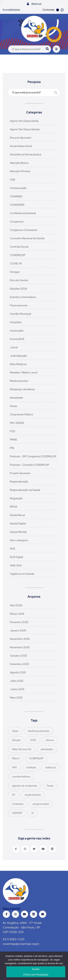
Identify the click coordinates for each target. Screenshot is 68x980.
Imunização (17, 331)
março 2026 (17, 614)
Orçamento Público (22, 414)
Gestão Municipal (20, 314)
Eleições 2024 (18, 289)
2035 (33, 740)
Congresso (17, 222)
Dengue (15, 272)
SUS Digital (17, 557)
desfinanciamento (39, 731)
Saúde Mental (18, 532)
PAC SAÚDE (17, 423)
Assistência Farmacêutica (25, 154)
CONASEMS (17, 205)
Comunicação (18, 188)
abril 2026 (16, 605)
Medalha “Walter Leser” (24, 372)
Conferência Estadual (23, 213)
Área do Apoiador (21, 138)
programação (41, 804)
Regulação (16, 498)
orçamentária (33, 795)
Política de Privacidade (36, 975)
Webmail (34, 4)
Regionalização (19, 482)
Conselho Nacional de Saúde (27, 238)
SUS (13, 549)
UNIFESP (17, 813)
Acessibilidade (11, 10)
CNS (13, 180)
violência (51, 767)
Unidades (18, 804)
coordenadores (21, 777)
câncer (50, 740)
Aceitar (36, 969)
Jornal (14, 347)
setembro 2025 (19, 664)
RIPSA (14, 507)
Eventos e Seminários (23, 297)
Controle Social (19, 247)
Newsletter (17, 398)
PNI (12, 448)
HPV (15, 767)
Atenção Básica (19, 163)
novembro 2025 (20, 647)
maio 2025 (16, 698)
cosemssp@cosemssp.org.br (21, 944)
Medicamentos (19, 381)
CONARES (16, 196)
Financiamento (19, 305)
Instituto (31, 767)
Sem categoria (19, 540)
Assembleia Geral (21, 146)
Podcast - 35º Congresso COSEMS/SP (33, 456)
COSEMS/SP (18, 255)
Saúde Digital (18, 523)
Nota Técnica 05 (22, 749)
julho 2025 (17, 681)
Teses (50, 786)
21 (32, 813)
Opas (15, 731)
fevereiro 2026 (19, 622)
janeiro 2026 (18, 630)
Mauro (16, 758)
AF (14, 795)
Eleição (16, 740)
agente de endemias (24, 786)
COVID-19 (16, 263)
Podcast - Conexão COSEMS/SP (30, 465)
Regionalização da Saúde (25, 490)
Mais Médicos (18, 364)
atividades (47, 749)
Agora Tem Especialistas (25, 129)
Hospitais (16, 322)
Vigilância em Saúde (22, 574)
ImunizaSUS (17, 339)
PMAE (14, 440)
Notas (14, 406)
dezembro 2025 (20, 639)
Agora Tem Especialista (24, 121)
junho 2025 (17, 689)
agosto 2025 (18, 672)
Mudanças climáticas (22, 389)
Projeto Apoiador (20, 473)
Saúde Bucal (17, 515)
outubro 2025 (18, 656)
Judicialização (18, 356)
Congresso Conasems (24, 230)
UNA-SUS (16, 565)
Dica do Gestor (19, 280)
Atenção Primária (20, 171)
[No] (63, 966)
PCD (13, 431)
